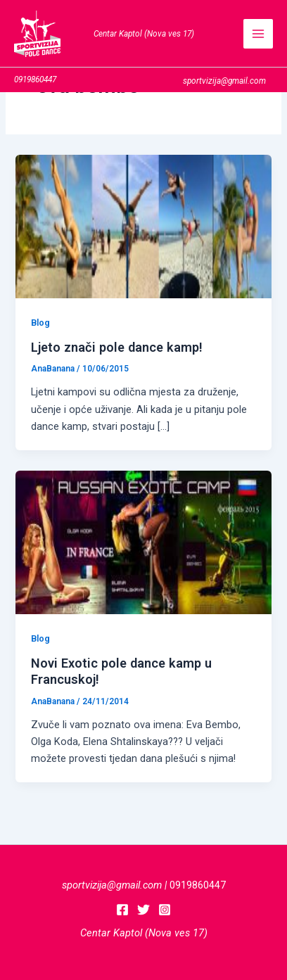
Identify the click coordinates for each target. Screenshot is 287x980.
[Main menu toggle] (258, 34)
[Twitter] (143, 910)
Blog (40, 323)
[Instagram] (165, 910)
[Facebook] (122, 910)
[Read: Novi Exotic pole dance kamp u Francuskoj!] (143, 542)
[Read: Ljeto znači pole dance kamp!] (143, 226)
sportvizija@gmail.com (112, 885)
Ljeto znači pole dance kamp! (117, 347)
